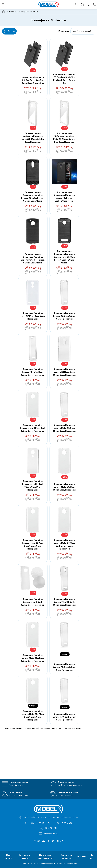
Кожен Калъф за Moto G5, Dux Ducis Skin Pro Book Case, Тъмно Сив (33, 80)
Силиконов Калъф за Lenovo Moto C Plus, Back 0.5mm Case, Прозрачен (33, 428)
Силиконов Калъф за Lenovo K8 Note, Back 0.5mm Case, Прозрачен (64, 372)
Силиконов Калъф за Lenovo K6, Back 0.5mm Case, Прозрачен (64, 316)
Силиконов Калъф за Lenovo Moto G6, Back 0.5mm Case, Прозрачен (64, 487)
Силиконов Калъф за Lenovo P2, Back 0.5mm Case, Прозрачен (64, 667)
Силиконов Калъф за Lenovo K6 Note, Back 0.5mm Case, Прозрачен (33, 372)
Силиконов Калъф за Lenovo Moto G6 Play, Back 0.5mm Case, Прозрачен (33, 544)
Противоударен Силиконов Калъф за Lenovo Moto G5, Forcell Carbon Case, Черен (33, 258)
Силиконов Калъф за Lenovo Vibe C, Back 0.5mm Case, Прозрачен (33, 602)
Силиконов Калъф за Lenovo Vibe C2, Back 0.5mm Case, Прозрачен (64, 602)
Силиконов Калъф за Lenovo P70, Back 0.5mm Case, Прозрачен (64, 717)
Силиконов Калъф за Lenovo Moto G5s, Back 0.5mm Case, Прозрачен (33, 658)
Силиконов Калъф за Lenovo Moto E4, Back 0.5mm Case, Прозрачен (64, 428)
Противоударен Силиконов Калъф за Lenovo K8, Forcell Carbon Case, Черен (64, 197)
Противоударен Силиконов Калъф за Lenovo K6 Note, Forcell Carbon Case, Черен (33, 197)
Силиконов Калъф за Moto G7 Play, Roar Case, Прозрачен (33, 316)
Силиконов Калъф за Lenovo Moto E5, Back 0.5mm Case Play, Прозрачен (33, 485)
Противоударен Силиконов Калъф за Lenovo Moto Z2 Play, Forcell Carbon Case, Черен (64, 257)
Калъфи (12, 12)
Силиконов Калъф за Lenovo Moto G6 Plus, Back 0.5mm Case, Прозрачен (64, 544)
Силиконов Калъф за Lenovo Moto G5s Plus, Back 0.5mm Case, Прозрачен (33, 716)
